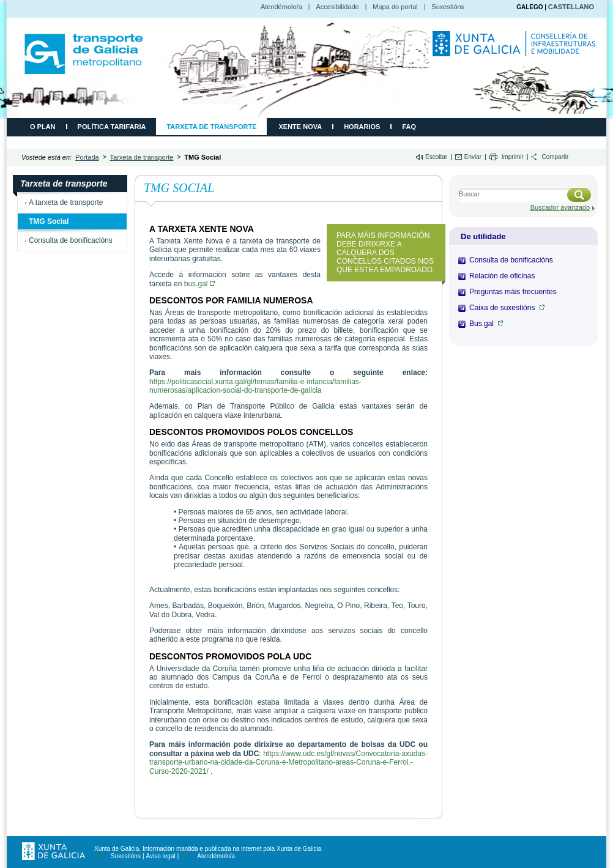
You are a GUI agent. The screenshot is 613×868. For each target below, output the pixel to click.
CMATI (84, 54)
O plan (43, 127)
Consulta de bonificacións (71, 240)
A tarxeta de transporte (66, 202)
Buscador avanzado (560, 207)
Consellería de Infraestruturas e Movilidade (516, 50)
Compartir (555, 157)
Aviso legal (161, 856)
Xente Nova (300, 127)
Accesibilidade (337, 7)
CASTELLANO (571, 7)
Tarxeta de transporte (211, 127)
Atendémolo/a (281, 7)
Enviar (473, 157)
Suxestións (448, 7)
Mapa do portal (395, 7)
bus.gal (200, 284)
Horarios (362, 127)
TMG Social (49, 221)
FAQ (409, 127)
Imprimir (513, 157)
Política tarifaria (112, 127)
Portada (87, 157)
